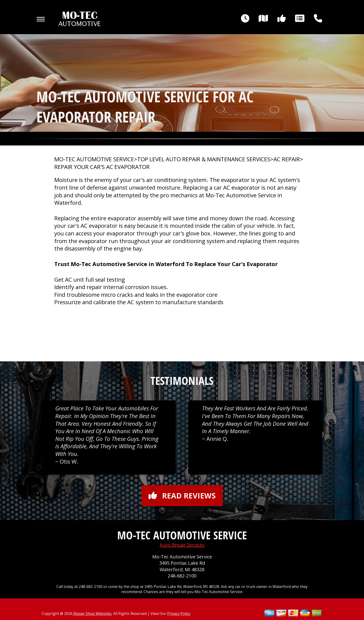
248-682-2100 (182, 576)
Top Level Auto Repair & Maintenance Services (204, 159)
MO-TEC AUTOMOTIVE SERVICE (94, 159)
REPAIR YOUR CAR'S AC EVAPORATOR (102, 167)
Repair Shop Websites (92, 613)
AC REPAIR (287, 159)
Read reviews (182, 496)
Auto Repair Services (182, 545)
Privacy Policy (179, 613)
